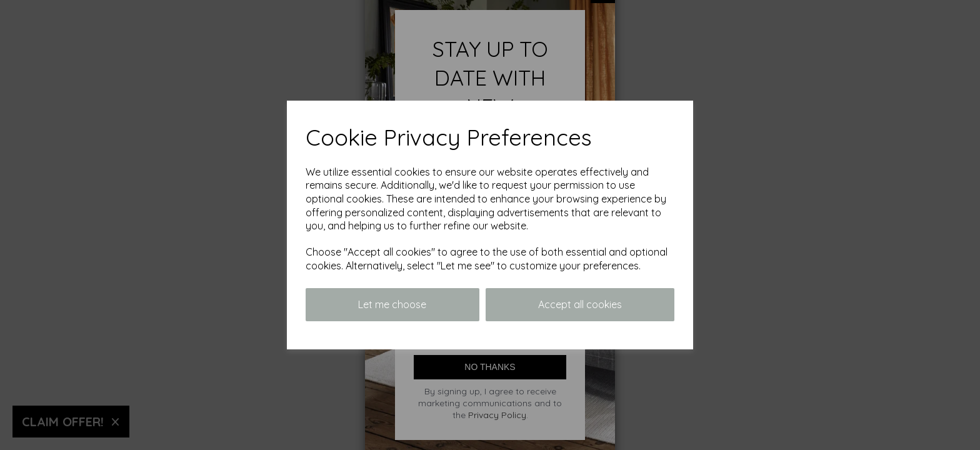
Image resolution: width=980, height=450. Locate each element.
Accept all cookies (580, 304)
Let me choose (392, 304)
